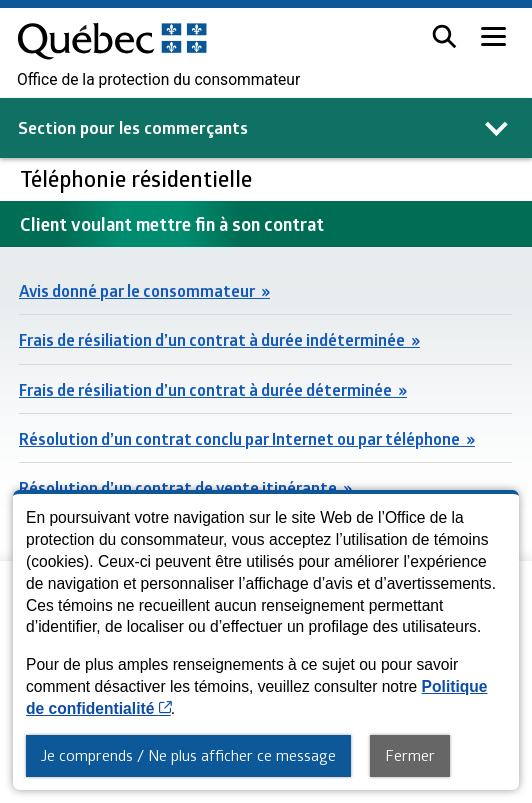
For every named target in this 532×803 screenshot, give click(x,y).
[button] (444, 36)
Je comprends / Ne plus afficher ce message (188, 755)
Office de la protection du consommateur (158, 80)
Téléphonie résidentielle (138, 178)
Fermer (410, 755)
